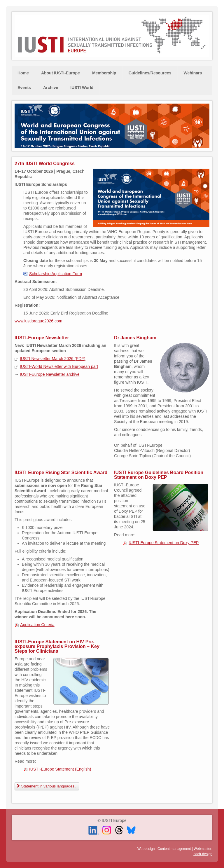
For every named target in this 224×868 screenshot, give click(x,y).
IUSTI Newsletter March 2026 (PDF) (53, 359)
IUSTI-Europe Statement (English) (60, 769)
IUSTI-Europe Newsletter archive (50, 374)
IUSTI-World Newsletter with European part (59, 366)
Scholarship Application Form (56, 274)
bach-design (203, 854)
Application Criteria (37, 625)
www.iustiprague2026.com (38, 321)
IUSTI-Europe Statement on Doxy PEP (164, 543)
